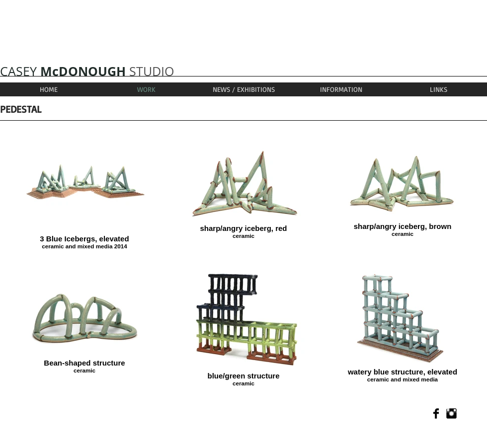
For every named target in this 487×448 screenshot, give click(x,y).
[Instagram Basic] (451, 413)
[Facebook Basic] (436, 413)
